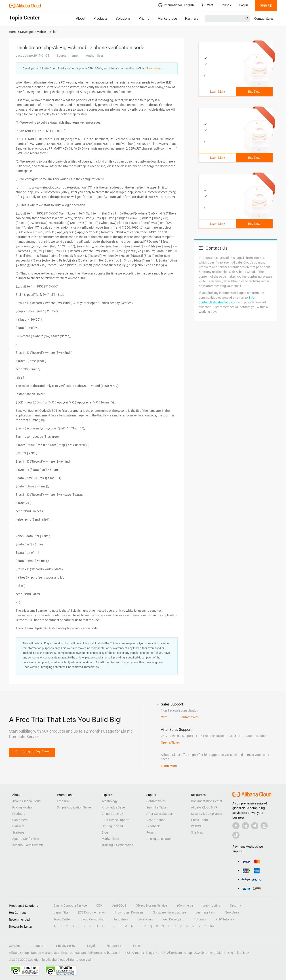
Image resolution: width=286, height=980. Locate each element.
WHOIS (196, 826)
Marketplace (167, 18)
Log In (244, 5)
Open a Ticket (170, 742)
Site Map (197, 832)
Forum (151, 832)
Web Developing (173, 919)
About (81, 18)
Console (226, 5)
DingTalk (233, 953)
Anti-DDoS (119, 905)
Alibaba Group (19, 953)
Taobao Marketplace (45, 953)
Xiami (221, 953)
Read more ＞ (155, 68)
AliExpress (95, 953)
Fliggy (150, 953)
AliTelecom (175, 953)
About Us (38, 946)
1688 (126, 953)
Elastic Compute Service (70, 905)
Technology (110, 801)
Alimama (138, 953)
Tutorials (200, 919)
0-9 (212, 926)
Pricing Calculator (159, 839)
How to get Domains (129, 912)
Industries (121, 919)
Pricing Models (22, 807)
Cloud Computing (93, 919)
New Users (232, 912)
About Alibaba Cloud (26, 801)
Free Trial (63, 801)
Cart (207, 5)
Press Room (199, 820)
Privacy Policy (66, 946)
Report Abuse (156, 820)
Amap (188, 953)
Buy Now (254, 92)
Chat (164, 717)
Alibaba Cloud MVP (204, 807)
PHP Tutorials (225, 919)
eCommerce (185, 905)
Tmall (64, 953)
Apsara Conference (26, 839)
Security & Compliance (206, 814)
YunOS (161, 953)
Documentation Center (207, 801)
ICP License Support (116, 820)
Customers (20, 820)
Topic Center (62, 919)
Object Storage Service (151, 905)
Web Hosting (211, 905)
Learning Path (205, 912)
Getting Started (112, 826)
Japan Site (61, 912)
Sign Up (266, 5)
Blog (105, 832)
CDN (99, 905)
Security (236, 905)
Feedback (153, 826)
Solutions (123, 18)
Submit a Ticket (157, 807)
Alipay (245, 953)
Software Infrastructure (169, 912)
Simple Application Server (74, 807)
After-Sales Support (160, 814)
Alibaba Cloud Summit (28, 845)
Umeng (210, 953)
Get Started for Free (32, 752)
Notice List (114, 946)
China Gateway (112, 814)
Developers (145, 919)
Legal (91, 946)
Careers (14, 946)
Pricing (144, 18)
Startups (18, 832)
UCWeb (199, 953)
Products (100, 18)
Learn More (217, 92)
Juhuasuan (78, 953)
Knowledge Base (113, 807)
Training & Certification (117, 845)
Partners (192, 18)
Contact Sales (264, 19)
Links (137, 946)
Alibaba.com (112, 953)
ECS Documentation (92, 912)
